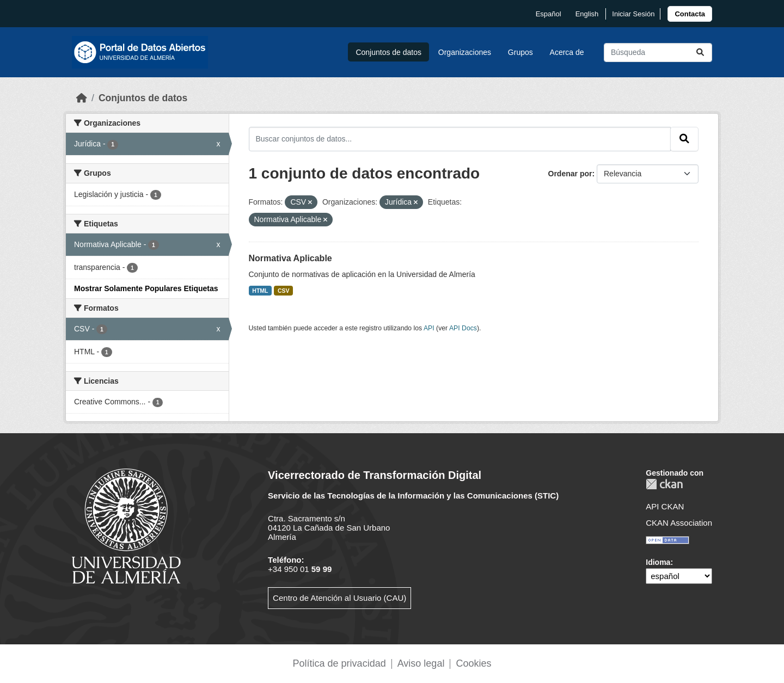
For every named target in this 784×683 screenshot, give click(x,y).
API (429, 328)
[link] (690, 14)
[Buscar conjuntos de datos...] (658, 53)
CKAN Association (679, 523)
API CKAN (665, 506)
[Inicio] (82, 98)
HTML (260, 291)
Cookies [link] (473, 663)
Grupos (520, 52)
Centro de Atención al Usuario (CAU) (339, 598)
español (549, 14)
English (587, 14)
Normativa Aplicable (290, 258)
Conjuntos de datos (388, 52)
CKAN (664, 484)
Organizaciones (465, 52)
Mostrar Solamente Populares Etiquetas (146, 288)
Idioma (658, 562)
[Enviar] (700, 53)
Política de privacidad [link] (339, 663)
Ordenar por (570, 174)
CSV (284, 291)
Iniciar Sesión (633, 14)
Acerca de (567, 52)
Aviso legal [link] (421, 663)
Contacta (690, 14)
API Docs (463, 328)
